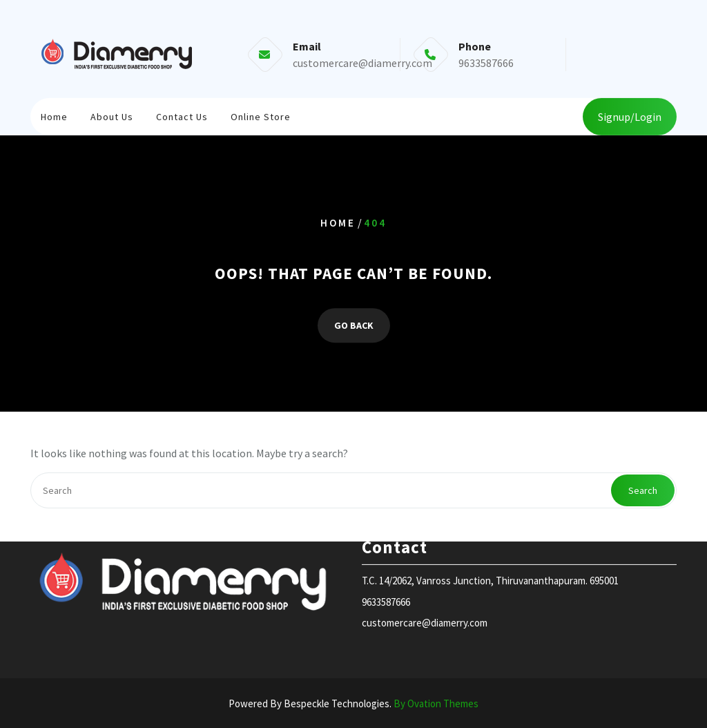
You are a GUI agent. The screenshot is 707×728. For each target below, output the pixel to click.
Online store (261, 115)
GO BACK (354, 325)
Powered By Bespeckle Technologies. (353, 703)
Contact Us (182, 115)
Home (54, 115)
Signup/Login (630, 115)
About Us (112, 115)
